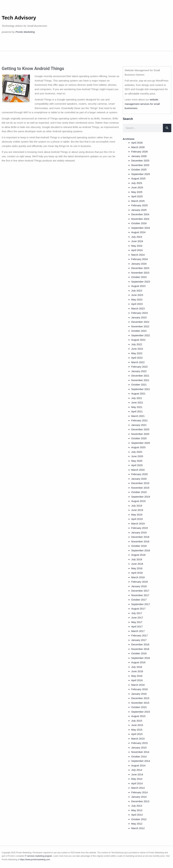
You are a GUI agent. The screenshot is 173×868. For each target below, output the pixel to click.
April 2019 (137, 519)
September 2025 (141, 174)
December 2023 (140, 268)
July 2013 (137, 806)
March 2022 (138, 362)
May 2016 (137, 676)
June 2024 (137, 241)
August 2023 (138, 286)
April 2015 (137, 734)
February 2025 (140, 205)
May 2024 (137, 246)
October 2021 (139, 385)
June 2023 (137, 295)
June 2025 (137, 187)
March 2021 (138, 416)
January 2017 (139, 640)
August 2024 (138, 232)
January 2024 (139, 264)
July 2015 (137, 721)
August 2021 (138, 394)
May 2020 (137, 461)
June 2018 (137, 564)
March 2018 (138, 577)
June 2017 (137, 618)
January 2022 (139, 371)
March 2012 (138, 828)
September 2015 (141, 712)
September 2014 (141, 761)
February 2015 (140, 743)
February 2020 (140, 474)
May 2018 (137, 568)
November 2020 (140, 434)
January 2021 (139, 425)
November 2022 (140, 326)
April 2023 (137, 304)
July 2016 (137, 667)
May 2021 (137, 407)
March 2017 (138, 631)
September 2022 (141, 335)
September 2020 (141, 443)
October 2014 (139, 756)
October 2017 (139, 600)
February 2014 (140, 792)
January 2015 (139, 748)
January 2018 (139, 586)
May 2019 (137, 515)
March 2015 (138, 739)
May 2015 (137, 730)
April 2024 (137, 250)
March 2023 (138, 308)
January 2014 (139, 797)
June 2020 (137, 456)
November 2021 (140, 380)
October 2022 (139, 331)
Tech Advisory (19, 18)
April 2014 (137, 783)
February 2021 (140, 420)
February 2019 (140, 528)
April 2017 (137, 626)
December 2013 (140, 801)
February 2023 (140, 313)
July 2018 (137, 559)
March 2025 (138, 201)
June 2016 (137, 671)
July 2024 (137, 237)
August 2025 (138, 178)
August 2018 (138, 555)
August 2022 (138, 340)
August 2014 (138, 765)
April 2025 (137, 196)
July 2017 (137, 613)
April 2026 (137, 143)
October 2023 (139, 277)
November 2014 (140, 752)
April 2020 (137, 465)
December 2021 (140, 376)
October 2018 (139, 546)
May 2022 (137, 353)
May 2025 (137, 192)
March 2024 (138, 255)
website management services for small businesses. (142, 104)
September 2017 (141, 604)
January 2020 (139, 479)
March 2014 (138, 788)
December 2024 (140, 214)
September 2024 (141, 228)
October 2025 (139, 169)
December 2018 (140, 537)
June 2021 (137, 402)
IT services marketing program (39, 856)
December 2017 (140, 591)
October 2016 (139, 653)
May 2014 (137, 779)
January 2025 (139, 210)
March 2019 (138, 524)
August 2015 (138, 716)
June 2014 (137, 774)
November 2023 (140, 273)
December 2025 (140, 161)
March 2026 (138, 147)
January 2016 (139, 694)
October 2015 (139, 707)
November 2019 (140, 488)
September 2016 (141, 658)
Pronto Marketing (25, 32)
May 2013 (137, 810)
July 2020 (137, 452)
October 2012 (139, 819)
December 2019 (140, 483)
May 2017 (137, 622)
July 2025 (137, 183)
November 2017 (140, 595)
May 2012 (137, 824)
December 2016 (140, 644)
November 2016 (140, 649)
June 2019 (137, 510)
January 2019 (139, 532)
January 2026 (139, 156)
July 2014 (137, 770)
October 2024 (139, 223)
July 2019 (137, 506)
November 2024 (140, 219)
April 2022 (137, 358)
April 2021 (137, 411)
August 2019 (138, 501)
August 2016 (138, 662)
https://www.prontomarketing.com (35, 860)
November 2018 (140, 541)
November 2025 (140, 165)
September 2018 (141, 550)
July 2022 (137, 344)
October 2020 (139, 438)
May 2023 (137, 300)
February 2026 (140, 152)
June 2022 (137, 349)
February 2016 (140, 689)
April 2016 (137, 680)
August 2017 (138, 609)
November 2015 (140, 703)
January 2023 (139, 317)
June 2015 (137, 725)
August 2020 (138, 447)
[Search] (167, 128)
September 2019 (141, 497)
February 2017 (140, 635)
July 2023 (137, 291)
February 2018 (140, 582)
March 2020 (138, 470)
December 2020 (140, 429)
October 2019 (139, 492)
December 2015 (140, 698)
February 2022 (140, 367)
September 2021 (141, 389)
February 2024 (140, 259)
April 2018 (137, 573)
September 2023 (141, 282)
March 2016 (138, 685)
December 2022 (140, 322)
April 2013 (137, 815)
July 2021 (137, 398)
